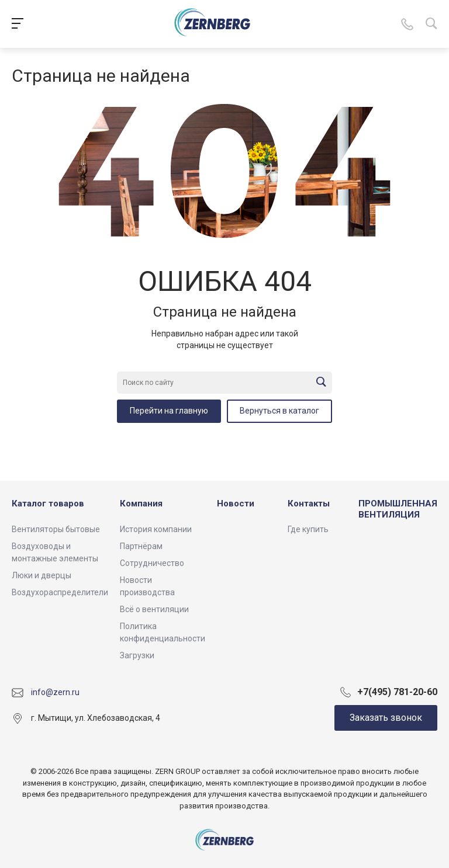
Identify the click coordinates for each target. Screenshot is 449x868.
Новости (236, 504)
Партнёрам (141, 546)
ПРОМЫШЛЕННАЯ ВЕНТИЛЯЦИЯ (398, 509)
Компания (141, 504)
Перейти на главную (169, 411)
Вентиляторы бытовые (56, 529)
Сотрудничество (152, 563)
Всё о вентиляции (154, 609)
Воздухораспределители (60, 592)
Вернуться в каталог (279, 411)
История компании (156, 529)
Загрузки (137, 655)
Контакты (309, 504)
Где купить (308, 529)
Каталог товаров (48, 504)
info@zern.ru (55, 692)
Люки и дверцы (42, 575)
